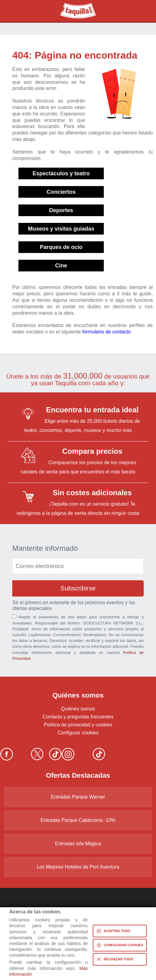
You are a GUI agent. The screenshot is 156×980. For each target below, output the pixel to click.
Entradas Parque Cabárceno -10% (78, 820)
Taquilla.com (74, 6)
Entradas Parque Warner (78, 797)
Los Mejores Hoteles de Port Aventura (78, 867)
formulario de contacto (107, 332)
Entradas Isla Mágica (78, 844)
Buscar (16, 11)
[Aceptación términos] (14, 616)
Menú (140, 11)
